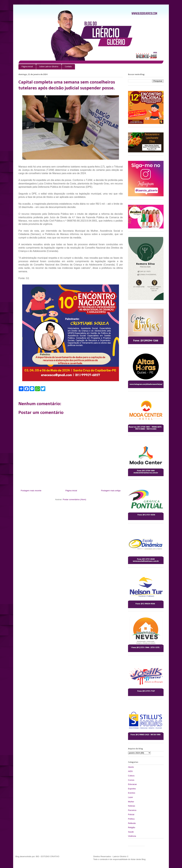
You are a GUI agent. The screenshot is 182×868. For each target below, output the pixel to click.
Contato (68, 67)
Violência (132, 836)
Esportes (132, 789)
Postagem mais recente (31, 491)
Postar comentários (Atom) (74, 499)
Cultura (131, 776)
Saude (131, 832)
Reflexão (132, 823)
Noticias (132, 806)
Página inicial (27, 67)
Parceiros (132, 810)
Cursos (131, 780)
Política (131, 819)
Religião (132, 827)
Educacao (132, 784)
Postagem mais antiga (111, 491)
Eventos (132, 793)
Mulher (131, 802)
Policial (131, 814)
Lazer (131, 797)
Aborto (131, 767)
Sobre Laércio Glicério (49, 67)
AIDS (130, 771)
